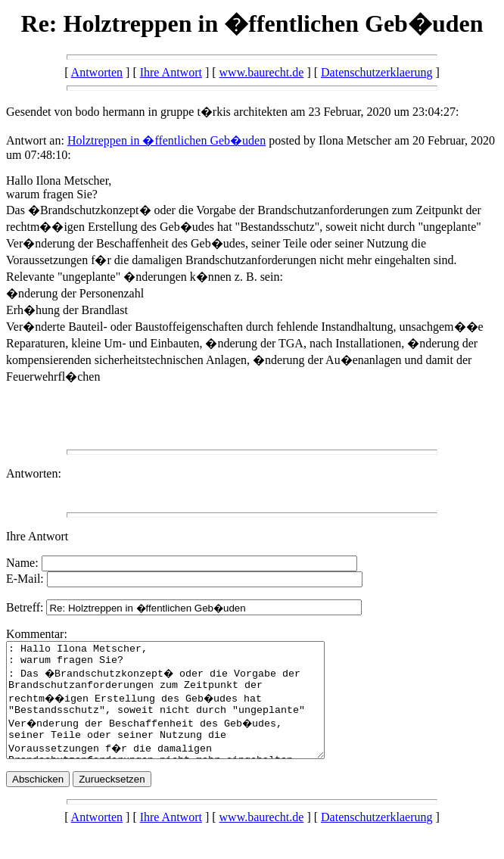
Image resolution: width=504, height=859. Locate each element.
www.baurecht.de (262, 72)
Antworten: (34, 473)
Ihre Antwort (171, 72)
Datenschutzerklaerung (376, 72)
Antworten (97, 72)
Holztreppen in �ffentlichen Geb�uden (166, 140)
